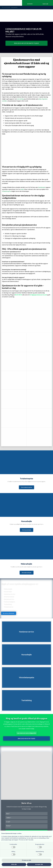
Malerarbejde (8, 589)
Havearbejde (8, 591)
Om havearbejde (27, 530)
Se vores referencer (9, 613)
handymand (42, 187)
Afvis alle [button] (14, 864)
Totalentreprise (8, 607)
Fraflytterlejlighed (9, 602)
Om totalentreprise (26, 487)
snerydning (20, 99)
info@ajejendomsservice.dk (38, 295)
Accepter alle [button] (39, 864)
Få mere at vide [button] (27, 860)
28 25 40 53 (18, 295)
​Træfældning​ (8, 604)
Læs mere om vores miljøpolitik (27, 733)
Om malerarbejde (27, 573)
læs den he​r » (15, 7)
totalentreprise (7, 191)
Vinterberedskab (9, 597)
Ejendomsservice (9, 599)
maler (22, 189)
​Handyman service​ (9, 594)
